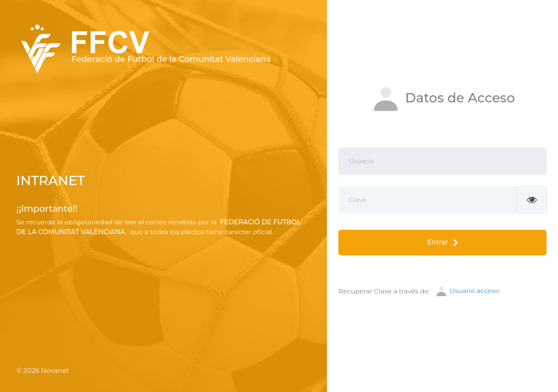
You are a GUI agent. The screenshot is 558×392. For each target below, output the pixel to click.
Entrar (442, 243)
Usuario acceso (467, 291)
